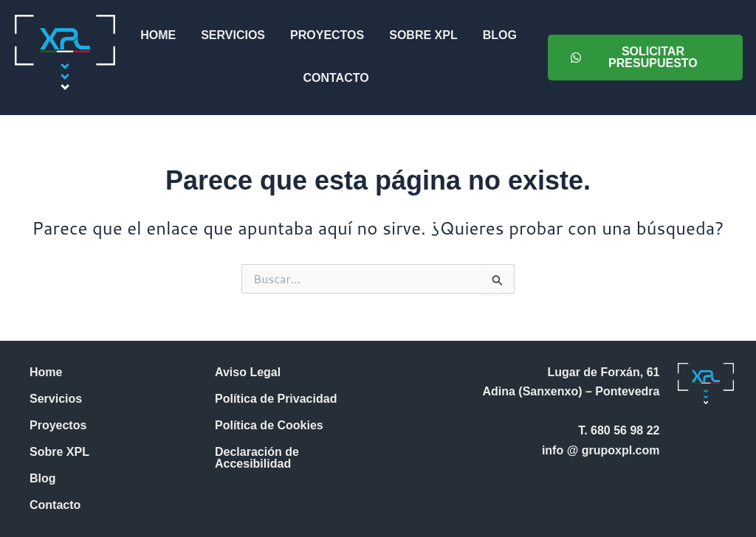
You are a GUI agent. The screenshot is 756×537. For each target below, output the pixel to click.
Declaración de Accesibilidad (257, 458)
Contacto (336, 78)
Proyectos (327, 35)
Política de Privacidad (276, 399)
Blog (499, 35)
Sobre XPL (423, 35)
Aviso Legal (248, 372)
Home (158, 35)
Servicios (233, 35)
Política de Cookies (269, 425)
